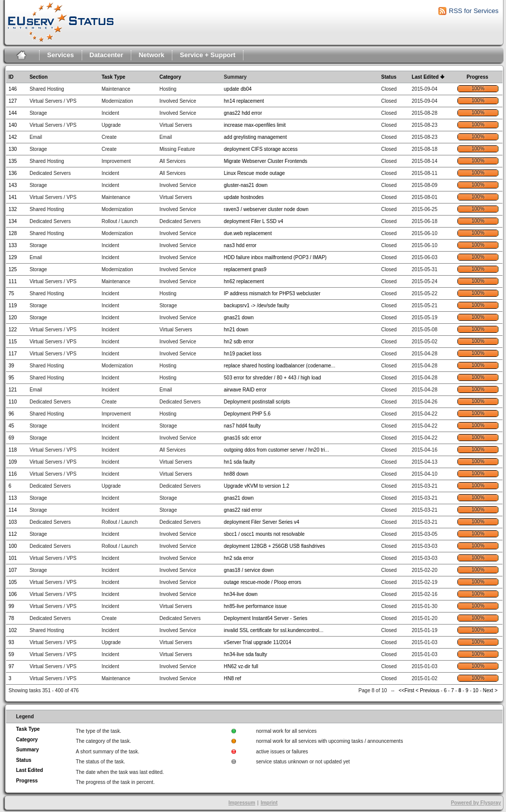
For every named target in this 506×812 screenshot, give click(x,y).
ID (11, 77)
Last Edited (425, 77)
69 (11, 438)
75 (11, 293)
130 (13, 149)
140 (13, 125)
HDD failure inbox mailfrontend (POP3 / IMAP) (275, 257)
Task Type (113, 77)
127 (13, 101)
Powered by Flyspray (476, 803)
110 (13, 402)
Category (170, 77)
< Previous (428, 690)
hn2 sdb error (239, 342)
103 (13, 522)
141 (13, 197)
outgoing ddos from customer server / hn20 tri (275, 450)
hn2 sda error (239, 558)
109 (13, 462)
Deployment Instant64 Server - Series (266, 618)
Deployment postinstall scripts (257, 402)
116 (13, 474)
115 (13, 342)
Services (61, 55)
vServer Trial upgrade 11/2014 (258, 642)
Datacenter (106, 55)
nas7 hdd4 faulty (242, 426)
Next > (490, 690)
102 (13, 630)
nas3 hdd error (240, 245)
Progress (477, 77)
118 (13, 450)
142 (13, 137)
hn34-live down (241, 594)
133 (13, 245)
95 (11, 378)
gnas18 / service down (249, 570)
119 (13, 306)
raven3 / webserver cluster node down (266, 209)
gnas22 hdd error (243, 113)
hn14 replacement (244, 101)
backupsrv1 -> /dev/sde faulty (257, 306)
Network (152, 55)
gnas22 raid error (243, 510)
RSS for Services (474, 11)
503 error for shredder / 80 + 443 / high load (273, 378)
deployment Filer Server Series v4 (262, 522)
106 (13, 594)
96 (11, 414)
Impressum (242, 803)
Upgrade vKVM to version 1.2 (257, 486)
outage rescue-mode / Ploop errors (263, 582)
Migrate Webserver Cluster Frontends (266, 161)
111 (13, 281)
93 (11, 642)
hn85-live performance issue (256, 606)
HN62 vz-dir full (241, 666)
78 (11, 618)
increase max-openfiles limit (255, 125)
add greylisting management (256, 137)
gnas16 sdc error (243, 438)
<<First (407, 690)
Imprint (269, 803)
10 (476, 690)
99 (11, 606)
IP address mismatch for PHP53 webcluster (272, 293)
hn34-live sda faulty (245, 654)
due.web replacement (248, 233)
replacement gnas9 (245, 269)
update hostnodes (244, 197)
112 (13, 534)
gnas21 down (239, 318)
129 (13, 257)
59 (11, 654)
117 (13, 354)
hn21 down (236, 330)
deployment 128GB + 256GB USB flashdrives (275, 546)
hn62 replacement (244, 281)
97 (11, 666)
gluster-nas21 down (246, 185)
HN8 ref (232, 678)
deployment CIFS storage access (261, 149)
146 (13, 89)
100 (13, 546)
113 (13, 498)
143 (13, 185)
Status (389, 77)
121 (13, 390)
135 (13, 161)
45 (11, 426)
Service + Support (208, 55)
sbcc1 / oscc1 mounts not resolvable (264, 534)
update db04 (238, 89)
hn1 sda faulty (239, 462)
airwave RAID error (245, 390)
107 (13, 570)
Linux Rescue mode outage (255, 173)
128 (13, 233)
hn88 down (236, 474)
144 (13, 113)
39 (11, 366)
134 (13, 221)
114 (13, 510)
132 (13, 209)
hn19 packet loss (243, 354)
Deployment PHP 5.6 (247, 414)
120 (13, 318)
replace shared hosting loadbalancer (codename (278, 366)
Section (39, 77)
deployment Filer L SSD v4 (254, 221)
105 (13, 582)
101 (13, 558)
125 (13, 269)
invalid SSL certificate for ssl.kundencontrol (272, 630)
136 (13, 173)
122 (13, 330)
